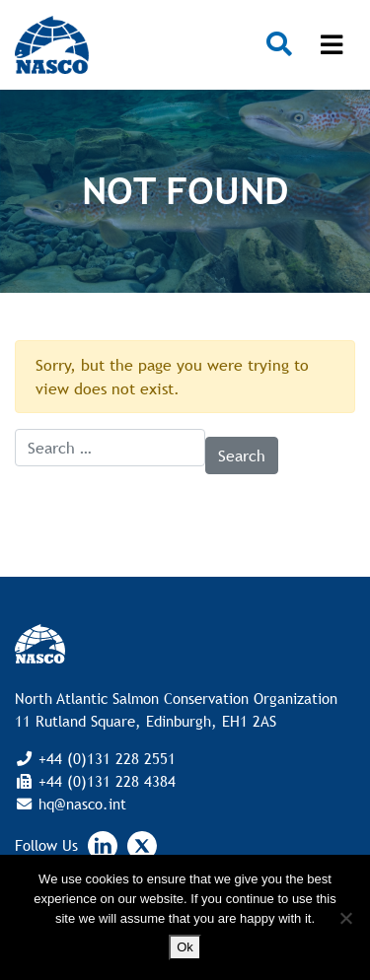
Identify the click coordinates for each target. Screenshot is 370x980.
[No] (345, 918)
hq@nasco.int (80, 804)
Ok (185, 947)
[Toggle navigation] (332, 45)
